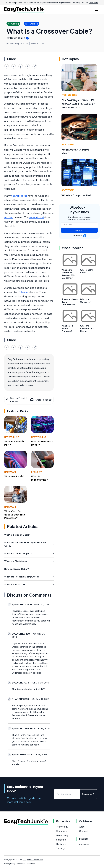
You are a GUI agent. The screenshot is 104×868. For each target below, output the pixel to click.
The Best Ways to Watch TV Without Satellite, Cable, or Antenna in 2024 (78, 104)
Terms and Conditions (26, 864)
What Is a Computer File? (76, 195)
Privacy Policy (10, 864)
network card (36, 217)
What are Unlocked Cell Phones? (87, 328)
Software (68, 190)
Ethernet (24, 292)
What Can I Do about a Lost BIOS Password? (15, 515)
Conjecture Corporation (33, 860)
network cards (19, 196)
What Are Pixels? (14, 476)
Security (36, 472)
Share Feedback (41, 400)
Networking (12, 437)
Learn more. (94, 3)
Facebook (84, 845)
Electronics (62, 831)
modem (9, 217)
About (82, 827)
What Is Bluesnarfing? (39, 478)
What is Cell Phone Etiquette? (67, 328)
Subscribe (79, 230)
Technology (69, 95)
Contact (83, 831)
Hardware (10, 472)
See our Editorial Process (16, 400)
